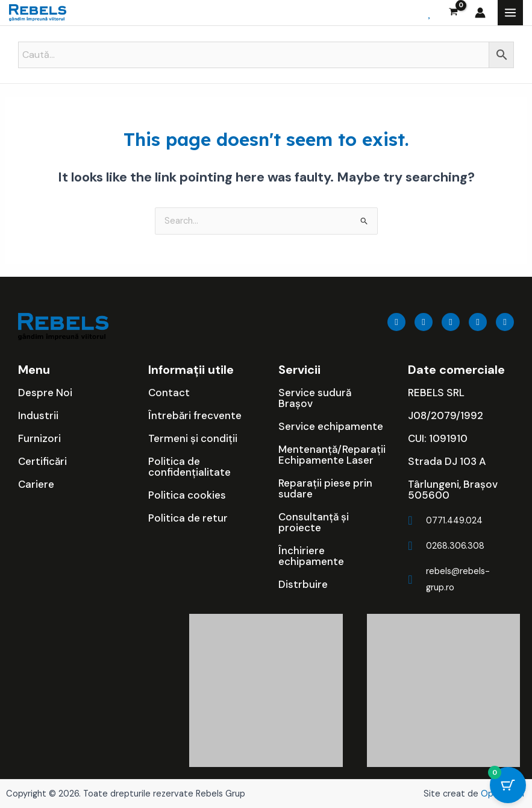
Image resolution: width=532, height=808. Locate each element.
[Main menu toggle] (510, 13)
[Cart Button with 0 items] (508, 787)
